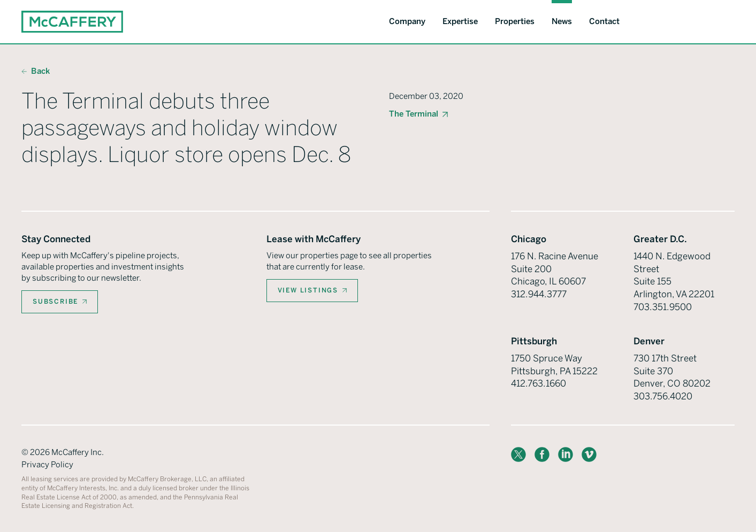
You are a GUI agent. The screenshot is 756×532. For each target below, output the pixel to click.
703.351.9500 (663, 307)
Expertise (460, 21)
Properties (515, 21)
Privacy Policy (47, 465)
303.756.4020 (663, 396)
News (562, 21)
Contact (604, 21)
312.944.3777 (539, 294)
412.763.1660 (539, 383)
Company (407, 21)
